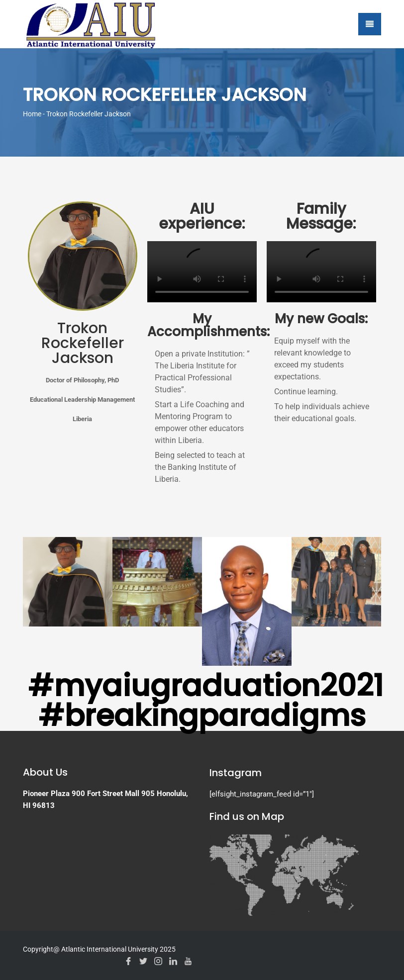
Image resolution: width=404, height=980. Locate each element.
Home (32, 114)
